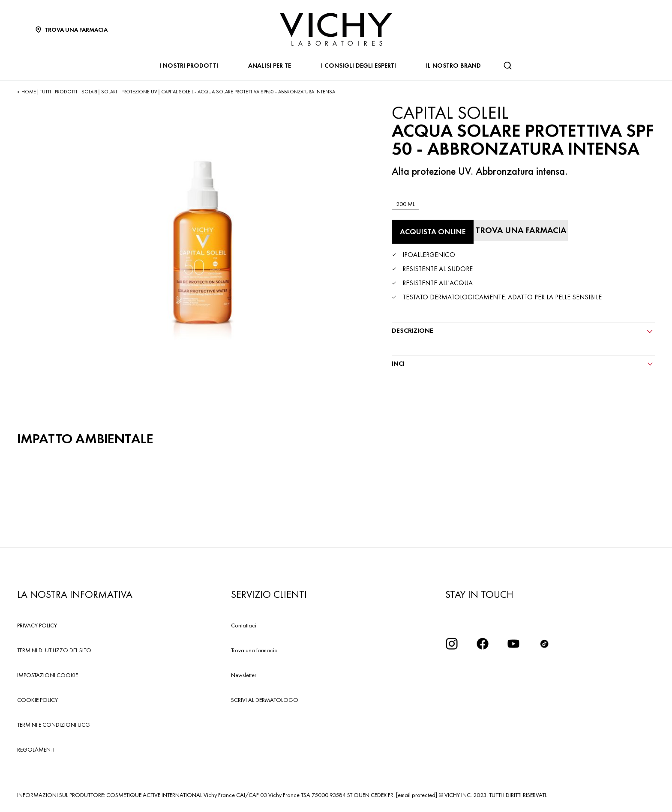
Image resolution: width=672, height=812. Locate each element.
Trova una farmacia (254, 650)
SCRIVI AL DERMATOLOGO (265, 700)
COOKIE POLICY (37, 700)
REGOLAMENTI (36, 749)
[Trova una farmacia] (521, 230)
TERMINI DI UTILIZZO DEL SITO (54, 650)
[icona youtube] (513, 644)
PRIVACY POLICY (37, 625)
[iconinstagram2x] (452, 644)
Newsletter (244, 675)
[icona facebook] (483, 644)
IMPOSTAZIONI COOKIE (48, 675)
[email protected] (417, 795)
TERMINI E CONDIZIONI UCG (54, 725)
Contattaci (244, 625)
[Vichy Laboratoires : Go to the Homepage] (336, 29)
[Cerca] (507, 66)
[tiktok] (544, 644)
